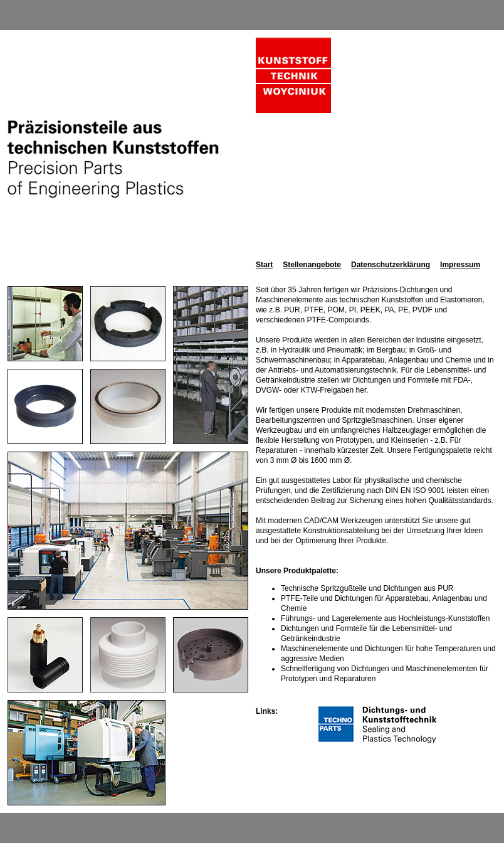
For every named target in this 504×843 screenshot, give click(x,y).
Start (264, 265)
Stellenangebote (312, 265)
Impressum (460, 265)
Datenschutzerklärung (391, 265)
